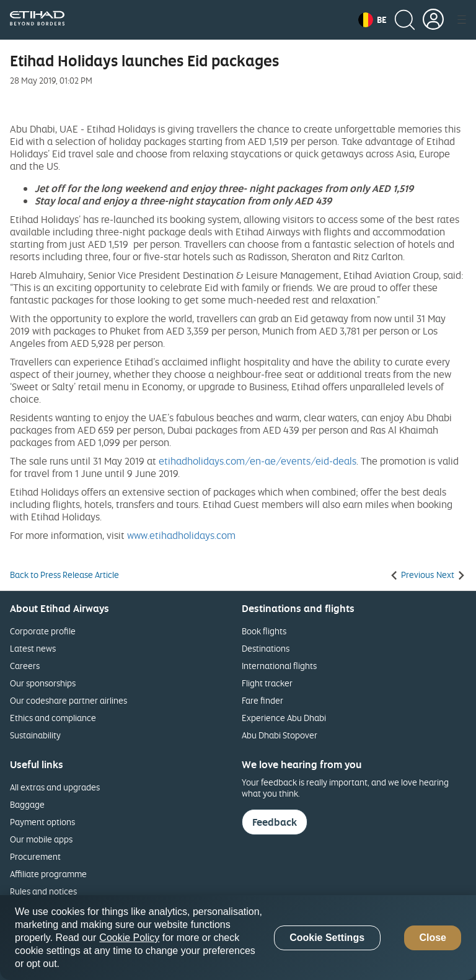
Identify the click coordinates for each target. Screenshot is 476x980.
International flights (279, 666)
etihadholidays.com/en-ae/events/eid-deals (258, 461)
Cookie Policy (129, 938)
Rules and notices (43, 891)
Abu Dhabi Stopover (280, 735)
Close (433, 938)
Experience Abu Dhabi (284, 718)
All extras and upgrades (55, 787)
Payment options (42, 822)
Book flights (264, 631)
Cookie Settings (327, 938)
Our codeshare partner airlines (68, 700)
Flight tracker (267, 683)
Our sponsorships (43, 683)
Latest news (33, 648)
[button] (372, 20)
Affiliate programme (48, 874)
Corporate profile (43, 631)
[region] (238, 938)
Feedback (275, 822)
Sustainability (35, 735)
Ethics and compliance (53, 718)
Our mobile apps (41, 839)
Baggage (27, 804)
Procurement (35, 856)
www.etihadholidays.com (181, 535)
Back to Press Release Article (64, 575)
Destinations (266, 648)
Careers (25, 666)
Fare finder (262, 700)
